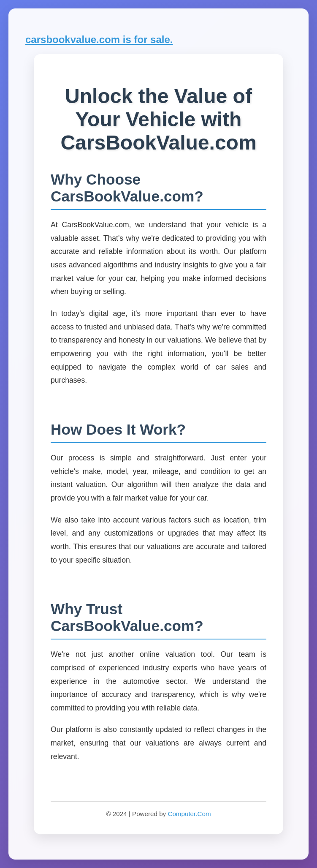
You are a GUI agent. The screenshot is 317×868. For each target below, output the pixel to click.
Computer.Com (189, 814)
